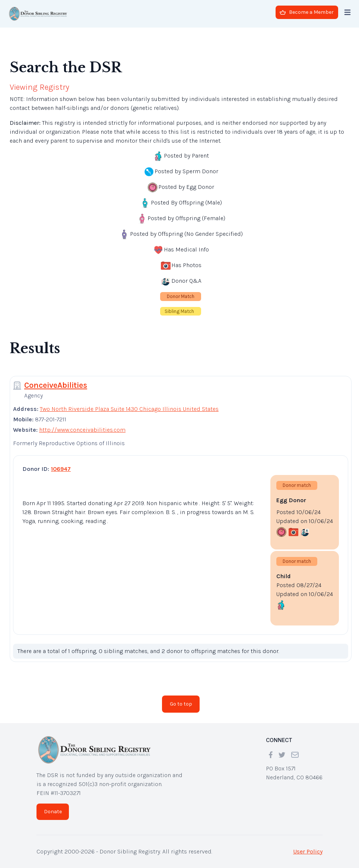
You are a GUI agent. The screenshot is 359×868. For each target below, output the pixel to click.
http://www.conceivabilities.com (82, 430)
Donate (53, 812)
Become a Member (307, 12)
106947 (61, 469)
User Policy (308, 851)
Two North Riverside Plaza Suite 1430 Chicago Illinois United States (129, 409)
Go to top (181, 704)
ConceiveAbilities (56, 385)
